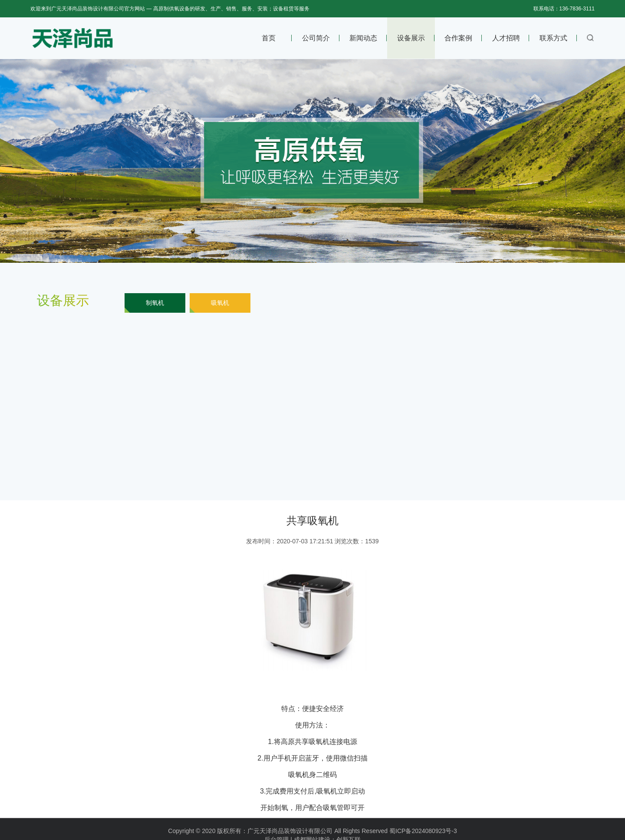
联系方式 (553, 38)
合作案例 (458, 38)
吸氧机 (220, 303)
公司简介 (316, 38)
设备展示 (411, 38)
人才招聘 (506, 38)
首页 (269, 38)
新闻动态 (363, 38)
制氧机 (155, 303)
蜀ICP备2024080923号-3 (423, 837)
